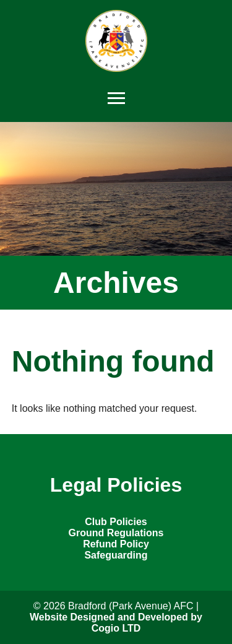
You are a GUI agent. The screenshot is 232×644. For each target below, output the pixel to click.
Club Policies (116, 522)
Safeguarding (116, 555)
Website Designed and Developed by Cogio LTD (116, 623)
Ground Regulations (116, 533)
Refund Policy (116, 544)
